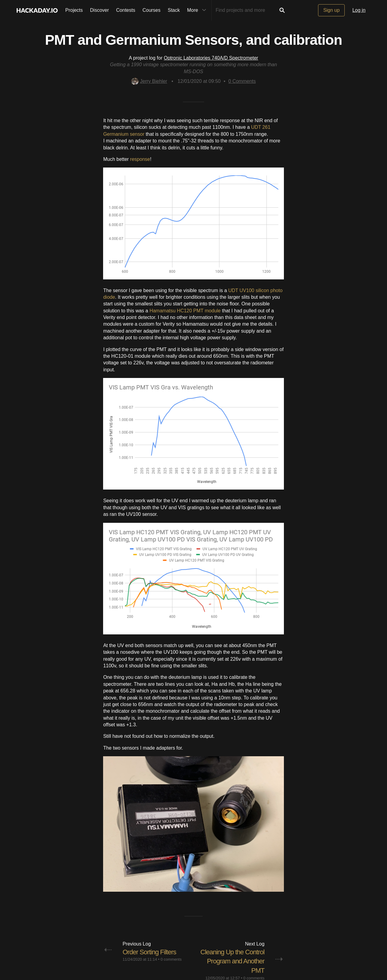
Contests (126, 10)
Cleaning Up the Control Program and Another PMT (233, 961)
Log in (359, 10)
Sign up (331, 10)
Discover (99, 10)
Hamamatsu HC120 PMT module (185, 311)
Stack (174, 10)
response (140, 159)
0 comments (171, 959)
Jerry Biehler (149, 81)
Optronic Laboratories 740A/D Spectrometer (211, 58)
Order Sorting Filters (149, 952)
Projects (74, 10)
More (198, 10)
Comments (242, 81)
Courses (151, 10)
